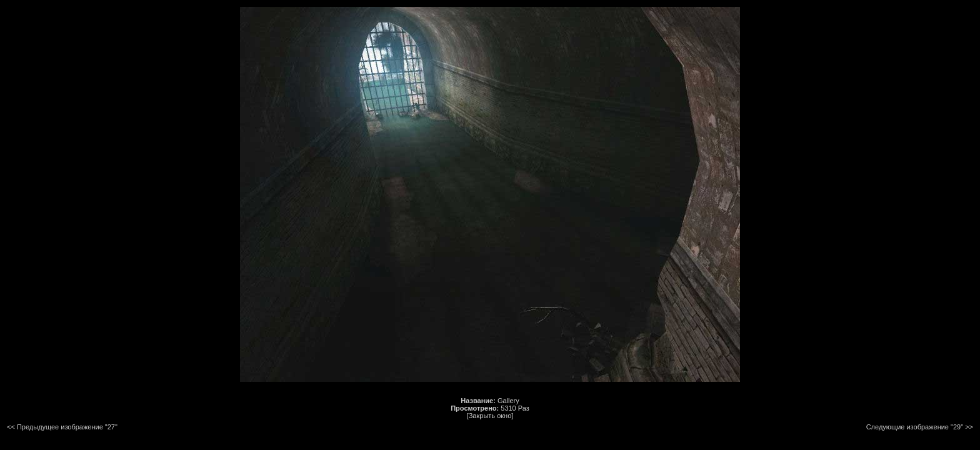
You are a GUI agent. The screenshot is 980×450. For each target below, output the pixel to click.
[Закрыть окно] (490, 416)
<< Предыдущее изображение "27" (62, 427)
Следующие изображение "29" (915, 427)
